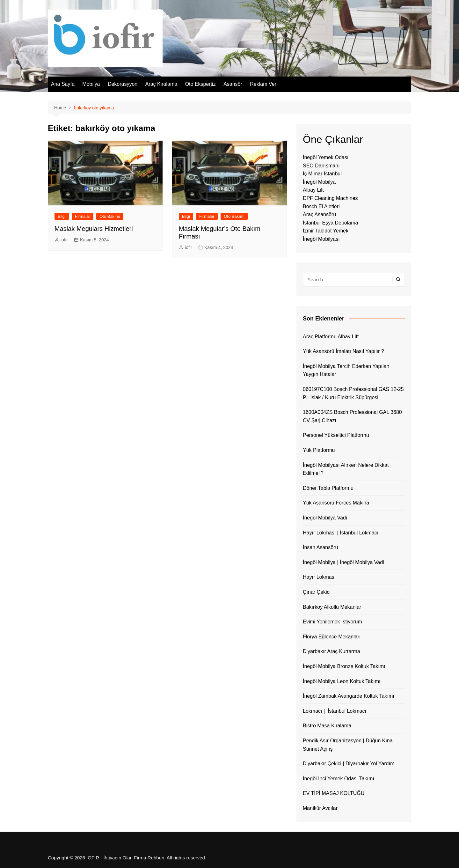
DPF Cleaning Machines (330, 198)
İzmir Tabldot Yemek (326, 231)
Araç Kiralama (161, 84)
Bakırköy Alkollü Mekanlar (332, 607)
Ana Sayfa (63, 84)
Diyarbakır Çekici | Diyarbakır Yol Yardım (349, 764)
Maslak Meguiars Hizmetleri (94, 229)
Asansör (233, 84)
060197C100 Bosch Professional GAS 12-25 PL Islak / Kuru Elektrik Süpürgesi (353, 393)
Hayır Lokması (319, 577)
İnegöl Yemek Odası (326, 157)
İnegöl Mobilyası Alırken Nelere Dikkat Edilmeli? (346, 469)
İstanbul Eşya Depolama (330, 223)
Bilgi (62, 216)
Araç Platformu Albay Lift (331, 337)
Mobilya (91, 84)
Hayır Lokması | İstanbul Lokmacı (341, 533)
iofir (64, 240)
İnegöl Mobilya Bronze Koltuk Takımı (344, 666)
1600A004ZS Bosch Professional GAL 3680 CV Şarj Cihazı (352, 416)
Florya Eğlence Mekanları (332, 637)
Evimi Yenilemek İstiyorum (332, 622)
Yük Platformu (319, 450)
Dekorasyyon (123, 84)
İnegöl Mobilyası (321, 239)
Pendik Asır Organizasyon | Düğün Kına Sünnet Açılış (348, 745)
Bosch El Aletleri (321, 206)
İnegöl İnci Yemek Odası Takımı (339, 779)
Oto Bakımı (110, 216)
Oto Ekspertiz (200, 84)
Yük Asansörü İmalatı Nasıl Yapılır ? (343, 351)
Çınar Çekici (317, 592)
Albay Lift (313, 190)
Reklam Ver (263, 84)
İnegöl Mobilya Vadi (325, 518)
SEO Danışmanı (321, 166)
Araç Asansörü (319, 214)
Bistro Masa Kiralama (327, 726)
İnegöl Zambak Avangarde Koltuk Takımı (349, 696)
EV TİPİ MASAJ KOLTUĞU (334, 793)
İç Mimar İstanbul (322, 174)
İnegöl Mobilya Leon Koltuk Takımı (342, 681)
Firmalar (83, 216)
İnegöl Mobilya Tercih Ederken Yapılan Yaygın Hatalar (346, 370)
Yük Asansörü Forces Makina (336, 503)
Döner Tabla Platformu (328, 488)
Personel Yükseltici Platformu (336, 435)
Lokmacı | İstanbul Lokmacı (335, 711)
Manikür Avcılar (320, 808)
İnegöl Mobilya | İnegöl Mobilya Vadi (343, 562)
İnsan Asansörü (320, 547)
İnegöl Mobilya (319, 182)
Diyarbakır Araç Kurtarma (331, 651)
